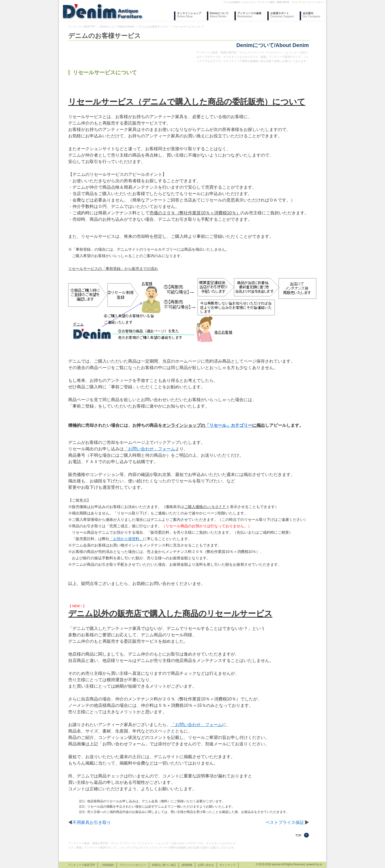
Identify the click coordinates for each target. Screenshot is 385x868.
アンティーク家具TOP (82, 27)
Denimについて (219, 15)
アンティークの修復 (249, 15)
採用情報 (187, 865)
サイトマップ (228, 865)
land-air (276, 864)
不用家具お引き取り (92, 822)
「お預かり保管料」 (126, 539)
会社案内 (311, 15)
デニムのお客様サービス (153, 27)
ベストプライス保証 (285, 822)
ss (321, 864)
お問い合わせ (206, 865)
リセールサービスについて (188, 27)
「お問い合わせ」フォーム (149, 449)
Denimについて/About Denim (117, 27)
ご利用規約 (107, 865)
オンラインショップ (189, 15)
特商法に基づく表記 (164, 865)
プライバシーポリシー (133, 865)
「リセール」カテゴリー (229, 425)
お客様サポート (282, 15)
